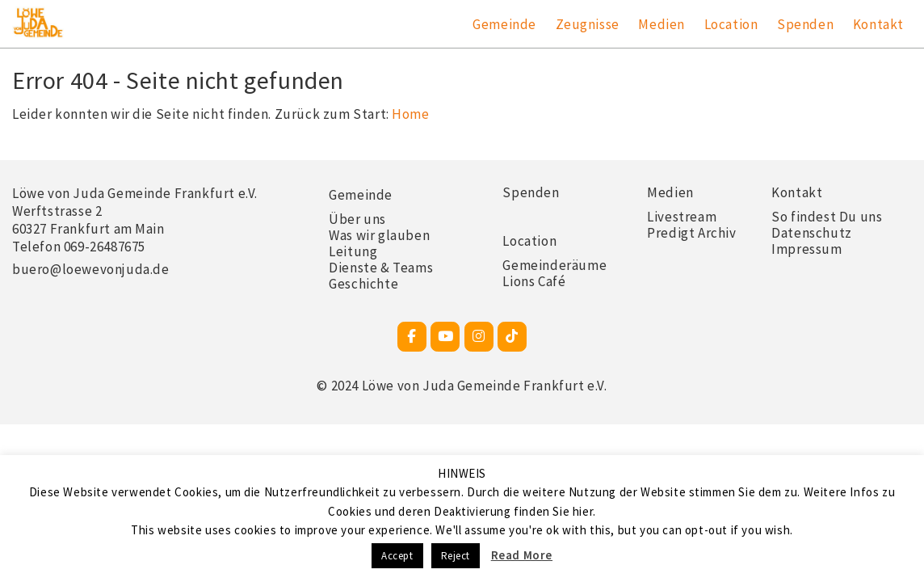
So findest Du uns (827, 217)
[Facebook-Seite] (412, 337)
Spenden (805, 24)
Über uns (357, 219)
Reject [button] (456, 556)
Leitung (353, 251)
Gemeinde (504, 24)
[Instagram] (479, 337)
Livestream (682, 217)
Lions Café (534, 281)
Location (731, 24)
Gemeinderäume (554, 265)
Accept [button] (397, 556)
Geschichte (363, 284)
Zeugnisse (588, 24)
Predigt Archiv (691, 233)
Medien (661, 24)
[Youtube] (445, 337)
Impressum (806, 249)
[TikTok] (512, 337)
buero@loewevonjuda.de (91, 269)
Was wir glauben (379, 235)
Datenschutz (812, 233)
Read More (522, 555)
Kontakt (878, 24)
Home (410, 114)
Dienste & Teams (381, 268)
